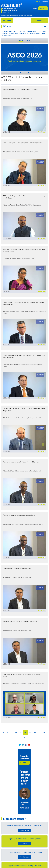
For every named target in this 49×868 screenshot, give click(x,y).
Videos (7, 26)
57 (30, 732)
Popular (28, 40)
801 (44, 732)
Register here (25, 830)
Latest (21, 40)
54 (16, 732)
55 (21, 732)
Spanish (45, 2)
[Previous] (21, 72)
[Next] (28, 72)
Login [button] (35, 8)
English (38, 2)
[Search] (45, 27)
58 (35, 732)
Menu (7, 20)
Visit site (24, 844)
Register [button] (43, 8)
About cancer (24, 857)
